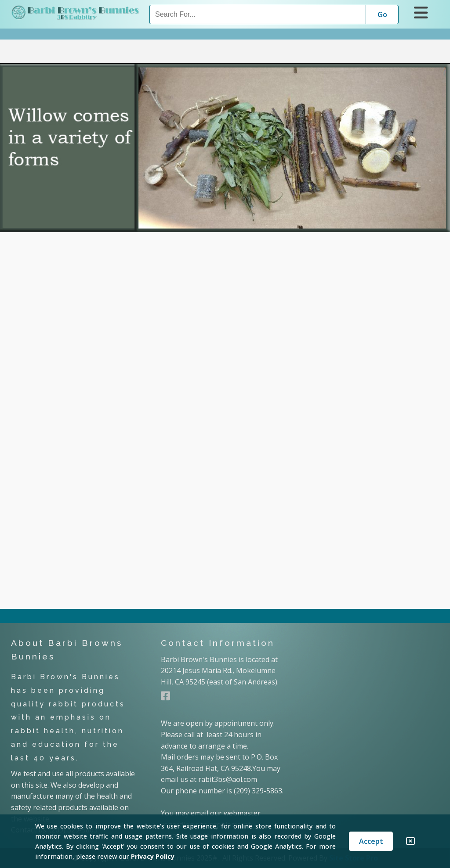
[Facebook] (165, 696)
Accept (371, 841)
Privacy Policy (153, 856)
